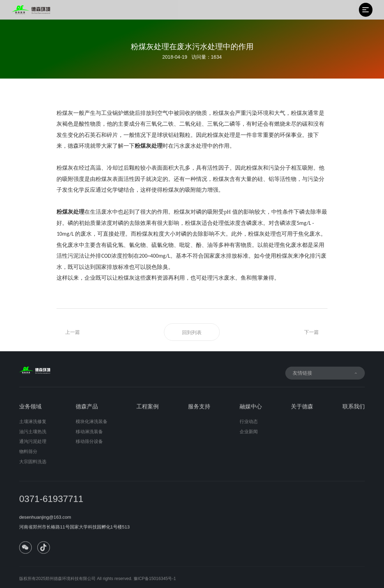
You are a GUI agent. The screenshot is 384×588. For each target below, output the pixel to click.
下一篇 (311, 332)
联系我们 (354, 410)
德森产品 (87, 410)
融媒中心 (251, 410)
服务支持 (199, 410)
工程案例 (148, 410)
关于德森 (302, 410)
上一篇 (73, 332)
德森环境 (79, 146)
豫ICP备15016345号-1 (155, 582)
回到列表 (192, 332)
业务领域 (30, 410)
